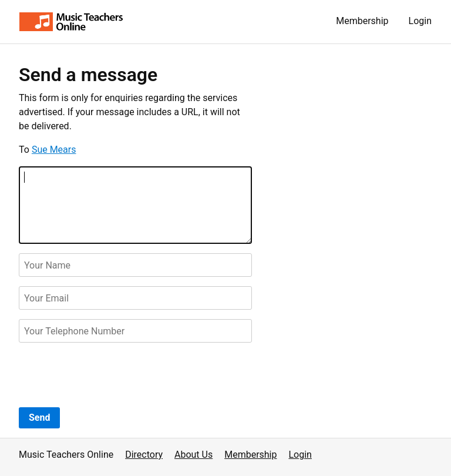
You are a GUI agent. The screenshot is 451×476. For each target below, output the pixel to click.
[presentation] (108, 375)
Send (39, 418)
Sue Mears (54, 150)
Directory (144, 455)
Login (420, 21)
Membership (362, 21)
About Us (193, 455)
